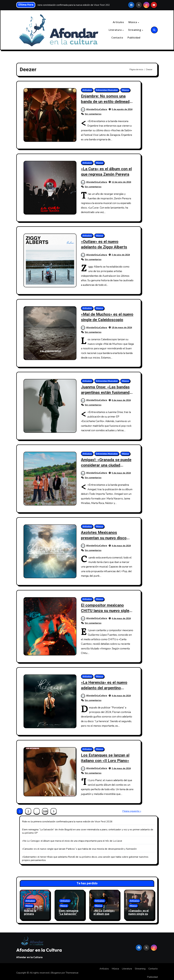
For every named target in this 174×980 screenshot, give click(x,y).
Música (133, 22)
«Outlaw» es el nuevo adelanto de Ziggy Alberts (105, 244)
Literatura (115, 30)
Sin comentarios (93, 114)
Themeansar (72, 970)
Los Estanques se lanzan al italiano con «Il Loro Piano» (106, 756)
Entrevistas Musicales (107, 90)
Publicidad (134, 38)
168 (45, 809)
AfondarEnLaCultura (94, 109)
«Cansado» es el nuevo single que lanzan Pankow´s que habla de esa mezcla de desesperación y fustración (79, 846)
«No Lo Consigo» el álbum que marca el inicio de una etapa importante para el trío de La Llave (72, 838)
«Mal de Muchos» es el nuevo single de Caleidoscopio (102, 319)
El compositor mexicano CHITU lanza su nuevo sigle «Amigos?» (106, 609)
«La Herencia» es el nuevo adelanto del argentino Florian (105, 686)
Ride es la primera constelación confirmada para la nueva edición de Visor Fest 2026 (67, 819)
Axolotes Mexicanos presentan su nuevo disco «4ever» (104, 536)
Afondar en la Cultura (39, 947)
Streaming (135, 30)
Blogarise (56, 970)
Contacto (117, 38)
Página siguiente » (132, 809)
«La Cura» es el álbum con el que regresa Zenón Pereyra (107, 171)
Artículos (118, 22)
